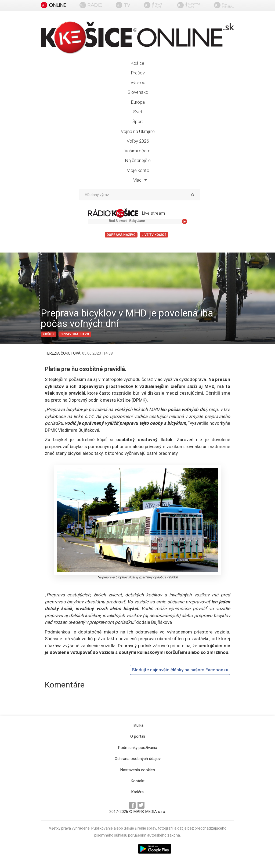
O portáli (138, 736)
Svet (138, 112)
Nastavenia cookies (138, 770)
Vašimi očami (138, 151)
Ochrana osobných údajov (138, 759)
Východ (138, 82)
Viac (140, 180)
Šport (138, 121)
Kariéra (137, 792)
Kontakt (138, 781)
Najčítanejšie (138, 160)
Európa (138, 102)
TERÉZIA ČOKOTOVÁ (63, 353)
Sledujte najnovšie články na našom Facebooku (180, 670)
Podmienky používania (138, 748)
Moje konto (138, 170)
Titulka (138, 725)
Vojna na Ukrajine (138, 131)
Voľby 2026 (138, 141)
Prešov (138, 73)
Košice (137, 63)
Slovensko (138, 92)
